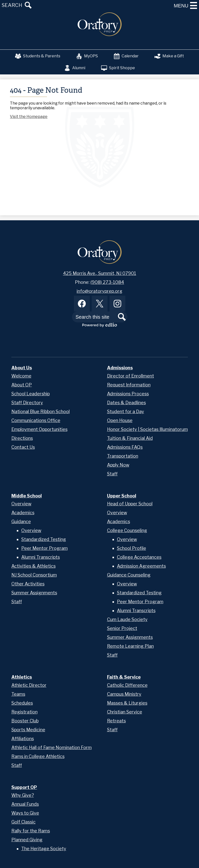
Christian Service (125, 712)
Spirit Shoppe (118, 68)
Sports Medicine (28, 730)
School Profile (132, 548)
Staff (112, 474)
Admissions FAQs (125, 447)
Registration (24, 712)
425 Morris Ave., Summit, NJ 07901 (100, 273)
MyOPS (87, 56)
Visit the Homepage (29, 117)
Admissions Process (128, 394)
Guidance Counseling (129, 575)
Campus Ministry (124, 694)
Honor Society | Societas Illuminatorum (147, 429)
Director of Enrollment (131, 376)
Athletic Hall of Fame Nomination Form (52, 747)
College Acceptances (139, 557)
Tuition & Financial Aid (130, 438)
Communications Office (36, 420)
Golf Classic (23, 822)
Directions (22, 438)
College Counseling (127, 530)
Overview (21, 504)
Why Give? (23, 795)
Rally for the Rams (31, 831)
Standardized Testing (44, 539)
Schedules (22, 703)
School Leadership (31, 394)
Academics (23, 513)
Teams (18, 694)
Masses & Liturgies (127, 703)
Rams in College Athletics (38, 756)
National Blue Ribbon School (41, 412)
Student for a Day (126, 412)
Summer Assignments (34, 593)
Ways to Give (25, 813)
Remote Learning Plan (130, 646)
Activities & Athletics (33, 566)
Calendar (126, 56)
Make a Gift (169, 56)
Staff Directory (27, 403)
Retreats (116, 721)
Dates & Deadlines (126, 403)
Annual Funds (25, 804)
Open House (120, 420)
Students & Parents (38, 56)
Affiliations (23, 739)
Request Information (129, 385)
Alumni (75, 68)
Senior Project (122, 628)
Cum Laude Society (127, 619)
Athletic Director (29, 685)
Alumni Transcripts (41, 557)
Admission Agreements (141, 566)
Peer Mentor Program (44, 548)
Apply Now (118, 465)
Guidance (21, 522)
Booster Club (25, 721)
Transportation (123, 456)
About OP (22, 385)
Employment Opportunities (39, 429)
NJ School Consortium (34, 575)
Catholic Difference (127, 685)
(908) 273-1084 (107, 282)
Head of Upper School (130, 504)
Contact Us (23, 447)
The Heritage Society (44, 849)
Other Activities (28, 584)
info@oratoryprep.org (99, 291)
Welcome (21, 376)
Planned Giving (27, 840)
